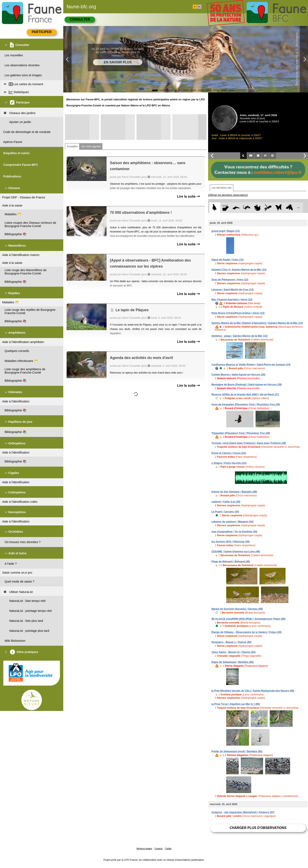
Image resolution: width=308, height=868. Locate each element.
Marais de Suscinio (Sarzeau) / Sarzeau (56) (237, 609)
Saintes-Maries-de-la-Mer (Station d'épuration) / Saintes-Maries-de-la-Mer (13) (257, 323)
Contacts (158, 849)
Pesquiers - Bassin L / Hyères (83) (232, 642)
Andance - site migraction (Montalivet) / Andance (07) (243, 812)
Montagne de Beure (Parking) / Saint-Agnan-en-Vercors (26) (247, 385)
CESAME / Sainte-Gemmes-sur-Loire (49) (236, 552)
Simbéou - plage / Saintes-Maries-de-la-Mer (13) (239, 336)
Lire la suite (188, 196)
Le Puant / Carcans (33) (225, 512)
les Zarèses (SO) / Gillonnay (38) (230, 542)
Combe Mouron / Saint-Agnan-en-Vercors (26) (238, 375)
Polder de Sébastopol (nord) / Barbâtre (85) (237, 751)
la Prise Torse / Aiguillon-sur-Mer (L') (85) (236, 704)
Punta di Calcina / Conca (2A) (229, 453)
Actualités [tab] (72, 146)
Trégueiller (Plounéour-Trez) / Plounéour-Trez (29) (241, 433)
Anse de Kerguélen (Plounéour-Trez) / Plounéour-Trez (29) (246, 404)
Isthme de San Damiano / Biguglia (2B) (234, 492)
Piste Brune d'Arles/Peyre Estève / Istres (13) (238, 313)
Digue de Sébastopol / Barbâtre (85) (233, 662)
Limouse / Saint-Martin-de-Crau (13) (233, 290)
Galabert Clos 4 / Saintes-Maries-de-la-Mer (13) (239, 270)
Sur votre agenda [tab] (91, 146)
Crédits (168, 849)
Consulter (80, 19)
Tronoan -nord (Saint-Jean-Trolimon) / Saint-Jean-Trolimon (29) (249, 443)
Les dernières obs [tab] (222, 188)
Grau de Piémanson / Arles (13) (230, 280)
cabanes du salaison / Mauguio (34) (232, 522)
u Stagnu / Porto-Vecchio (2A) (229, 463)
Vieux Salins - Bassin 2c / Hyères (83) (233, 652)
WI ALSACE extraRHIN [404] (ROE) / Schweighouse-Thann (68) (248, 619)
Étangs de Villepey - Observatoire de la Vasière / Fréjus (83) (247, 632)
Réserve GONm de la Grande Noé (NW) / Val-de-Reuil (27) (245, 395)
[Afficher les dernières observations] (228, 195)
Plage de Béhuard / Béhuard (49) (231, 562)
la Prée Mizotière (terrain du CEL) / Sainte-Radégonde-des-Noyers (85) (253, 691)
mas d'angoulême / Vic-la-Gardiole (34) (234, 532)
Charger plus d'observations (258, 828)
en (199, 7)
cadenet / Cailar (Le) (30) (226, 502)
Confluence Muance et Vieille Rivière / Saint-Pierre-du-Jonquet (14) (251, 365)
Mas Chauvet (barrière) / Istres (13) (232, 300)
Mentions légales (144, 849)
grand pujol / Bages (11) (226, 231)
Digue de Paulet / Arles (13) (227, 260)
